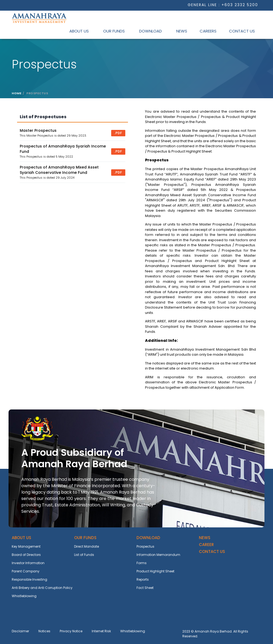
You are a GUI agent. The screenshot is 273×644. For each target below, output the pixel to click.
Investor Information (28, 563)
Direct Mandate (87, 546)
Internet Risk (101, 631)
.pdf (118, 133)
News (182, 31)
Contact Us (242, 31)
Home (17, 93)
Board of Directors (26, 555)
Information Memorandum (158, 555)
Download (150, 31)
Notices (44, 631)
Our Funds (114, 31)
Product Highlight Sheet (155, 571)
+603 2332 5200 (240, 5)
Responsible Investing (29, 579)
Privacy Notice (71, 631)
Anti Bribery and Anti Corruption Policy (42, 588)
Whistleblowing (24, 596)
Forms (142, 563)
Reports (143, 579)
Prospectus (145, 546)
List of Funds (84, 555)
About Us (79, 31)
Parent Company (26, 571)
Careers (208, 31)
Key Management (26, 546)
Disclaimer (20, 631)
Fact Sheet (145, 588)
